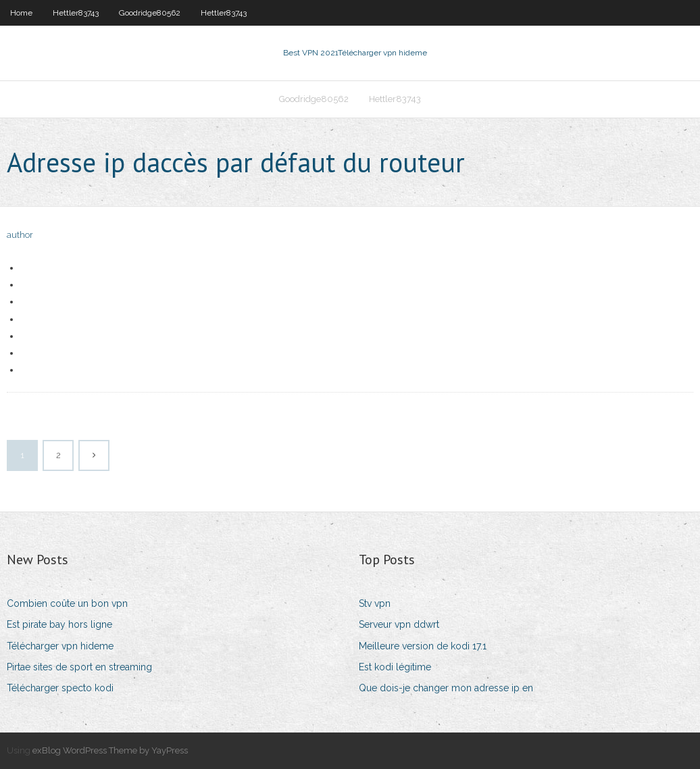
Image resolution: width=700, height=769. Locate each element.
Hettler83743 (76, 13)
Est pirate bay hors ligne (59, 624)
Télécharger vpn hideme (60, 646)
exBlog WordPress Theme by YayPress (110, 750)
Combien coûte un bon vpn (67, 603)
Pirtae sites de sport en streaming (79, 667)
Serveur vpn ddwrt (399, 624)
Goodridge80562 (150, 13)
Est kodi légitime (395, 667)
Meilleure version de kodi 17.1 (423, 646)
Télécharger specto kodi (60, 688)
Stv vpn (375, 603)
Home (21, 13)
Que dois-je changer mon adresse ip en (446, 688)
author (20, 235)
